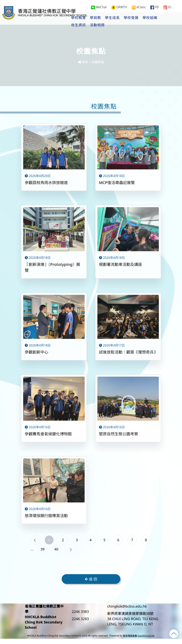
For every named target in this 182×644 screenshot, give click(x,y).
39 (77, 553)
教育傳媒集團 (130, 641)
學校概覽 (79, 18)
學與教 (96, 18)
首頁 (83, 62)
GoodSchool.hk (146, 641)
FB (154, 7)
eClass (139, 7)
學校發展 (131, 18)
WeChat (99, 7)
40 (93, 553)
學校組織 (150, 18)
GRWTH (119, 7)
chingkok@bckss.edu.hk (127, 612)
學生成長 (113, 18)
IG (167, 7)
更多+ (167, 18)
